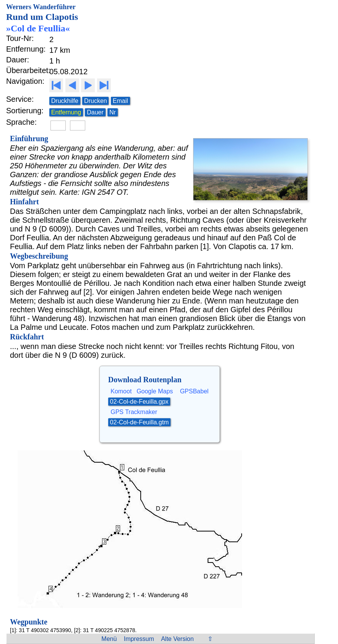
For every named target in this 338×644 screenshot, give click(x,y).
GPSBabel (194, 391)
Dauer (95, 112)
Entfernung (66, 112)
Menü (109, 639)
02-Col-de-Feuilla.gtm (140, 422)
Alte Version (177, 639)
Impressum (139, 639)
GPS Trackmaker (134, 412)
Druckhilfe (65, 101)
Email (120, 101)
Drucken (96, 101)
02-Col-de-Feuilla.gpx (139, 402)
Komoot (121, 391)
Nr (113, 112)
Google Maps (155, 391)
